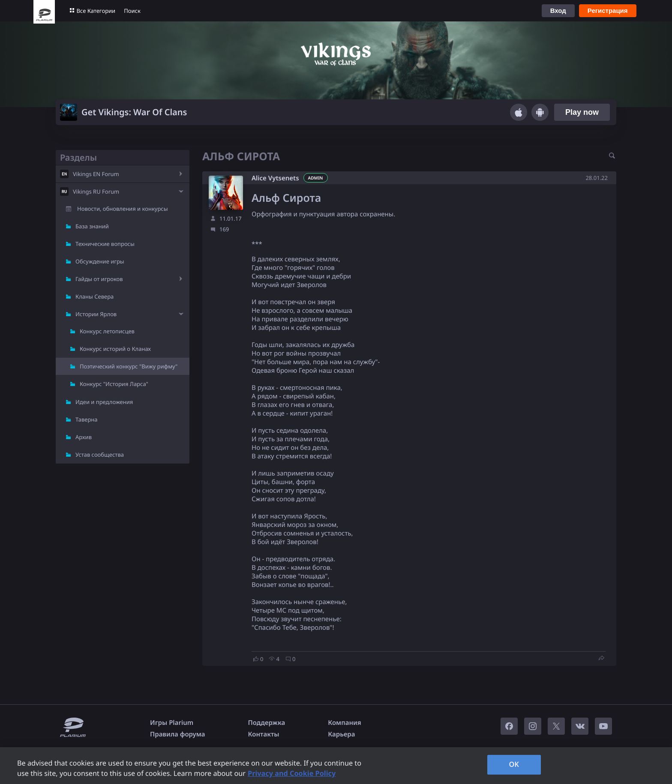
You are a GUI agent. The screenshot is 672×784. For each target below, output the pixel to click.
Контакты (264, 734)
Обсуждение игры (100, 261)
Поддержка (267, 723)
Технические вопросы (105, 244)
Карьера (341, 734)
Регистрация (608, 10)
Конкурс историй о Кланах (115, 349)
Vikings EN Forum (96, 174)
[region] (336, 766)
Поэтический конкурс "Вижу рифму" (129, 366)
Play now (582, 112)
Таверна (87, 419)
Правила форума (178, 734)
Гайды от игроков (99, 279)
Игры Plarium (172, 723)
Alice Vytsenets (275, 178)
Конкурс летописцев (107, 331)
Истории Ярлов (96, 314)
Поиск (132, 11)
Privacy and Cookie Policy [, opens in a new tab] (292, 773)
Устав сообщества (100, 455)
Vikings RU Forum (96, 192)
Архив (84, 437)
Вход (558, 10)
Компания (345, 723)
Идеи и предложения (104, 402)
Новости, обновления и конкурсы (123, 209)
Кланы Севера (94, 296)
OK (514, 764)
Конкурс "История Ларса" (114, 384)
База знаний (92, 226)
